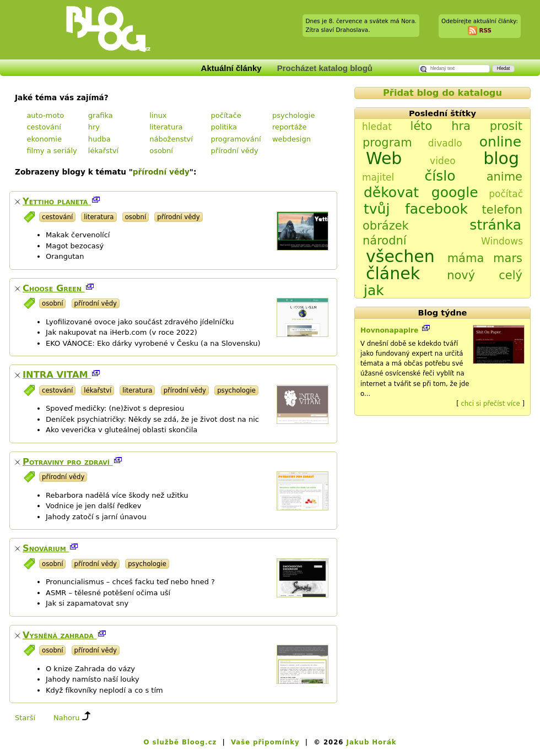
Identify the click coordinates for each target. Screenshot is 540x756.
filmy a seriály (52, 151)
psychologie (294, 115)
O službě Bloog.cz (180, 742)
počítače (226, 115)
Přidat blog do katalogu (442, 93)
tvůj (377, 209)
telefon (502, 210)
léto (422, 126)
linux (158, 115)
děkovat (391, 192)
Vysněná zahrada (60, 635)
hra (461, 126)
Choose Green (54, 288)
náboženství (171, 139)
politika (224, 127)
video (442, 161)
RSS (485, 30)
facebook (436, 209)
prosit (506, 126)
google (455, 192)
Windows (502, 241)
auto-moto (45, 115)
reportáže (290, 127)
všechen (400, 256)
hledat (377, 127)
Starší (25, 718)
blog (501, 158)
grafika (101, 115)
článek (393, 273)
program (387, 143)
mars (508, 258)
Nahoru (66, 718)
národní (385, 241)
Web (384, 158)
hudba (99, 139)
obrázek (386, 226)
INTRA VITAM (57, 375)
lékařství (103, 151)
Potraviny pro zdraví (68, 462)
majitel (378, 177)
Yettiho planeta (57, 201)
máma (466, 258)
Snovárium (46, 548)
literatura (166, 127)
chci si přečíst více (490, 404)
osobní (161, 151)
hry (94, 127)
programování (236, 139)
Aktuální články (231, 68)
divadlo (445, 143)
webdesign (291, 139)
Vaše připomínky (265, 742)
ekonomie (44, 139)
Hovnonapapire (391, 330)
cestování (44, 127)
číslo (440, 176)
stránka (495, 225)
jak (374, 290)
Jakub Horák (372, 742)
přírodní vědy (235, 151)
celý (511, 275)
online (500, 142)
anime (504, 177)
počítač (506, 194)
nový (461, 275)
